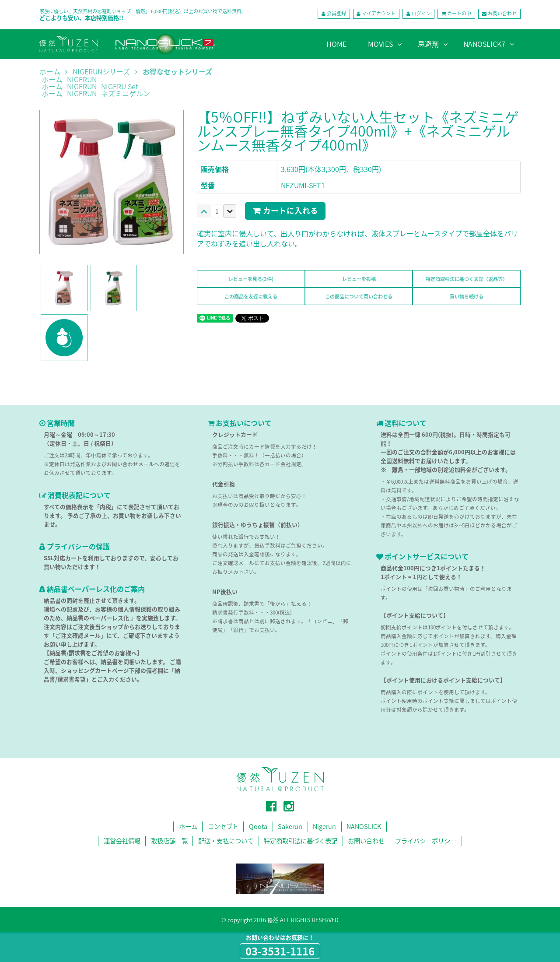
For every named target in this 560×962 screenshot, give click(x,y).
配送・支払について (226, 841)
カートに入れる (290, 211)
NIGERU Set (120, 86)
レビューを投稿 (359, 279)
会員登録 (336, 13)
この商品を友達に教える (251, 297)
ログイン (421, 13)
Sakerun (290, 826)
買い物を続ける (467, 297)
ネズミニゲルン (126, 93)
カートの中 (459, 13)
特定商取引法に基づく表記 (301, 841)
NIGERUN (82, 79)
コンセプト (223, 826)
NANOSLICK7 (484, 44)
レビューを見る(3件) (251, 279)
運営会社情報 (122, 841)
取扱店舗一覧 (169, 841)
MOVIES (380, 44)
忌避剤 (428, 44)
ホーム (50, 72)
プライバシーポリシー (426, 841)
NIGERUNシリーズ (101, 72)
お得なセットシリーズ (177, 71)
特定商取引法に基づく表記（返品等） (467, 279)
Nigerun (324, 826)
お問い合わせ (502, 13)
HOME (336, 44)
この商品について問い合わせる (359, 297)
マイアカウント (379, 13)
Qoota (258, 826)
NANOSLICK (364, 826)
